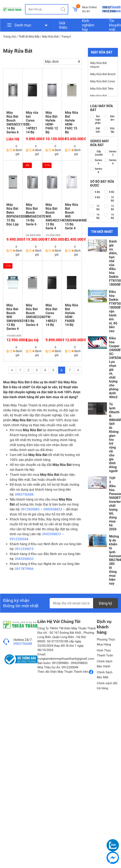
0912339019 (24, 549)
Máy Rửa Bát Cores (103, 81)
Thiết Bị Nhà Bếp (29, 37)
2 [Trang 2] (28, 370)
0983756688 (23, 644)
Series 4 (96, 162)
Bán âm (110, 118)
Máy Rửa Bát (50, 37)
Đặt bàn (95, 130)
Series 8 (96, 170)
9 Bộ (95, 197)
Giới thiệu (63, 25)
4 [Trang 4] (45, 370)
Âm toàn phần (96, 120)
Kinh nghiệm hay (88, 25)
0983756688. (25, 494)
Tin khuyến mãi (115, 25)
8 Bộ (109, 192)
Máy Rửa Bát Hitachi (99, 65)
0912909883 (30, 509)
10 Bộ (109, 199)
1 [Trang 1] (20, 370)
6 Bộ (95, 192)
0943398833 (52, 534)
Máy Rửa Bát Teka (102, 89)
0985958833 (53, 509)
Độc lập (110, 130)
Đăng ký (105, 603)
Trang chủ (10, 37)
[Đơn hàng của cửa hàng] (63, 62)
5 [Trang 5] (53, 370)
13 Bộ (109, 208)
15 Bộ (109, 216)
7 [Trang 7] (70, 370)
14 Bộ (95, 216)
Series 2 (110, 153)
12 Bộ (95, 208)
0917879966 (24, 569)
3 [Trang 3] (37, 370)
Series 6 (110, 162)
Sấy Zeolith (96, 153)
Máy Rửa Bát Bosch (103, 74)
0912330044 (19, 539)
